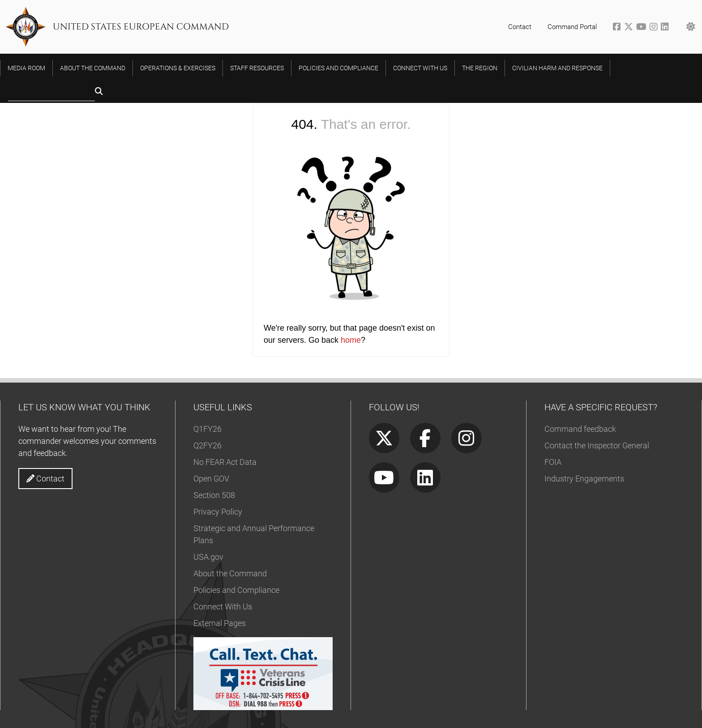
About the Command (230, 573)
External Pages (220, 623)
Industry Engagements (584, 479)
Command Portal (572, 27)
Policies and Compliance (236, 590)
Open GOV (211, 479)
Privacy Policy (218, 512)
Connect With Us (223, 607)
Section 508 (214, 495)
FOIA (553, 462)
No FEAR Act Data (225, 462)
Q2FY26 (208, 445)
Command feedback (580, 429)
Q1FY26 (208, 429)
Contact (520, 27)
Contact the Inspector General (597, 445)
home (351, 340)
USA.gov (208, 557)
